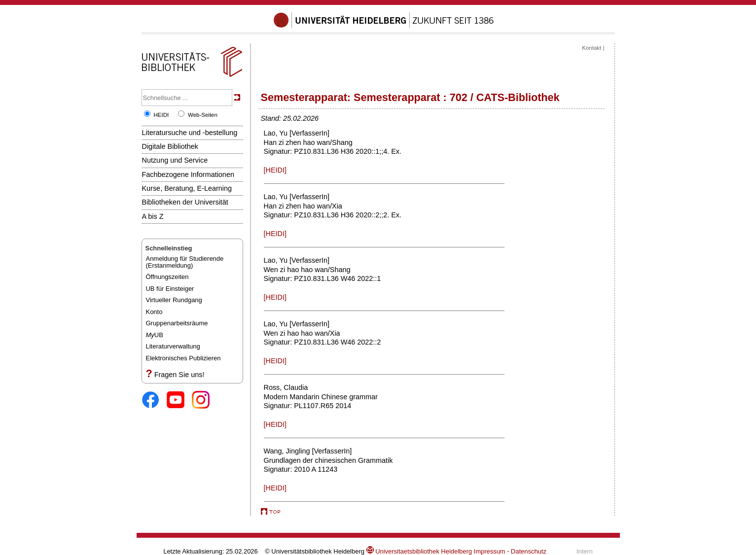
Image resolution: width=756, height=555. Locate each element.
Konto (154, 312)
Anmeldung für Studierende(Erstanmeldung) (185, 262)
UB (155, 335)
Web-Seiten (203, 115)
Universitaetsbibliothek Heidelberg (419, 551)
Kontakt (592, 48)
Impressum (490, 551)
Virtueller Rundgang (174, 300)
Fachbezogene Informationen (188, 174)
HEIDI (162, 115)
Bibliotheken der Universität (185, 202)
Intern (585, 551)
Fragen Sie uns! (180, 375)
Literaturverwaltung (173, 346)
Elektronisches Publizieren (183, 358)
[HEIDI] (275, 170)
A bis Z (153, 216)
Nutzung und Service (175, 160)
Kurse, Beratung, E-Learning (187, 188)
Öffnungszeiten (167, 277)
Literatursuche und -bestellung (190, 133)
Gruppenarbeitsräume (177, 323)
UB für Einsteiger (170, 289)
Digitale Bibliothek (170, 146)
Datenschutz (529, 551)
